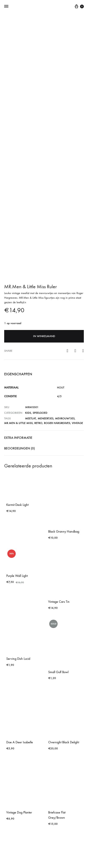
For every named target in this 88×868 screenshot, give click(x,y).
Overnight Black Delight (64, 652)
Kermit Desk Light (17, 415)
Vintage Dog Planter (19, 723)
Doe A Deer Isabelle (20, 652)
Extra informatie (18, 348)
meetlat (31, 329)
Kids (28, 323)
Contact (44, 847)
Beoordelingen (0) (19, 358)
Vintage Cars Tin (59, 512)
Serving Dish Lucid (18, 569)
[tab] (44, 348)
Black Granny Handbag (64, 442)
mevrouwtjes (65, 329)
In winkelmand (44, 246)
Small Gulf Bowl (58, 582)
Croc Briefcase (16, 798)
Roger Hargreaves (57, 333)
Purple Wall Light (17, 486)
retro (38, 333)
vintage (77, 333)
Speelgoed (40, 323)
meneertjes (46, 329)
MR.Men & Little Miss (18, 333)
